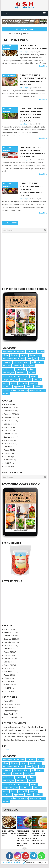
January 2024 (9, 411)
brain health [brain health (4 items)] (31, 352)
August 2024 (9, 404)
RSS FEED (6, 750)
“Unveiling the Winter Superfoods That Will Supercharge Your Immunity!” (31, 189)
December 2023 (10, 414)
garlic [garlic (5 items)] (35, 359)
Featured (7, 701)
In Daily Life (8, 707)
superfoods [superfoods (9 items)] (7, 387)
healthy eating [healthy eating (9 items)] (8, 369)
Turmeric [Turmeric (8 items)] (29, 387)
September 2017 (10, 437)
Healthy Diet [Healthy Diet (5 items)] (17, 366)
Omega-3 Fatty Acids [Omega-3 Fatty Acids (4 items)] (11, 380)
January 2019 (9, 434)
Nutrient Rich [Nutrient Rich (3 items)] (23, 376)
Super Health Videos (12, 717)
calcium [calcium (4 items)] (5, 355)
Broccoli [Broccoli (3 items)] (41, 352)
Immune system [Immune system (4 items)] (9, 373)
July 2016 (8, 453)
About (42, 740)
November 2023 (10, 417)
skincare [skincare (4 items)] (14, 383)
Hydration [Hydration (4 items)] (31, 369)
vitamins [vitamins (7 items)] (6, 390)
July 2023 (8, 430)
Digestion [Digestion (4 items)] (24, 355)
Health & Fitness (10, 704)
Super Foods (9, 714)
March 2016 (9, 460)
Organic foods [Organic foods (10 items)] (26, 380)
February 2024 (10, 408)
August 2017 (9, 440)
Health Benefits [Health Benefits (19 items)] (37, 362)
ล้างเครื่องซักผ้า (10, 733)
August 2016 (9, 450)
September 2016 (10, 447)
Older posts (10, 223)
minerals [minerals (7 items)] (32, 373)
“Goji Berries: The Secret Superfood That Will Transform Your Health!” (33, 152)
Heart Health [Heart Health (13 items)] (21, 369)
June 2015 (8, 466)
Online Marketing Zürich (13, 730)
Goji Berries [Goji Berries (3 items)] (7, 362)
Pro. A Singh (24, 52)
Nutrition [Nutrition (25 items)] (34, 376)
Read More (43, 66)
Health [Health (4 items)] (27, 362)
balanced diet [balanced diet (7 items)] (19, 352)
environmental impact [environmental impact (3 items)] (11, 359)
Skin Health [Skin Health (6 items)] (23, 383)
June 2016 (8, 457)
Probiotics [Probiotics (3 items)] (37, 380)
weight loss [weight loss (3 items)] (23, 390)
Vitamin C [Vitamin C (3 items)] (38, 387)
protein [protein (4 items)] (5, 383)
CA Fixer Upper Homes (12, 737)
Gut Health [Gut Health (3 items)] (18, 362)
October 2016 (9, 443)
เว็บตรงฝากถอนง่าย (11, 727)
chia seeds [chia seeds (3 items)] (14, 355)
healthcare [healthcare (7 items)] (7, 366)
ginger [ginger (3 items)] (42, 359)
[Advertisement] (24, 260)
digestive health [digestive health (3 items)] (36, 355)
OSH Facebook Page (24, 29)
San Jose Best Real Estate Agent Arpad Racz (21, 740)
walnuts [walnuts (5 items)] (14, 390)
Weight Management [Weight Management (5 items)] (38, 390)
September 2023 (10, 424)
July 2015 (8, 463)
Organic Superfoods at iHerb (32, 727)
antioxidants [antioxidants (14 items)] (7, 352)
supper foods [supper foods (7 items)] (19, 387)
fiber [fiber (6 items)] (23, 359)
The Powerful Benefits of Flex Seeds (33, 47)
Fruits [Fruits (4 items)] (29, 359)
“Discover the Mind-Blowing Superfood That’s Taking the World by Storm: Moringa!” (32, 115)
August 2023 (9, 427)
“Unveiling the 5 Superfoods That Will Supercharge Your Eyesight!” (33, 80)
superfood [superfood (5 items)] (34, 383)
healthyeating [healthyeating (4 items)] (30, 366)
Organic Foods (9, 711)
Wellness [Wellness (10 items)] (6, 394)
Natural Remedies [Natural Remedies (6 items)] (9, 376)
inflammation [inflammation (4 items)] (22, 373)
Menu (6, 13)
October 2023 (9, 421)
